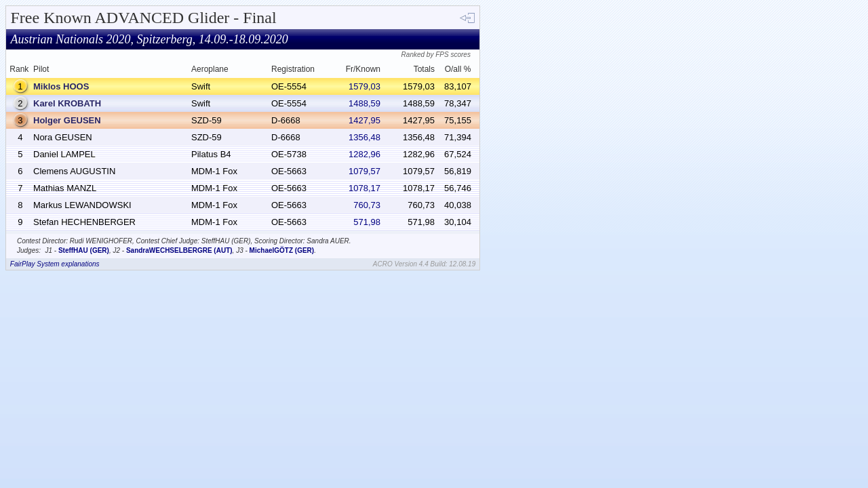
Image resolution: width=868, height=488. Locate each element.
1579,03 (364, 86)
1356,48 (364, 137)
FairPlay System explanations (55, 264)
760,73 (367, 205)
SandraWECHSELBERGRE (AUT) (179, 250)
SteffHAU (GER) (84, 250)
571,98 (367, 222)
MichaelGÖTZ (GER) (282, 250)
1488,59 (364, 103)
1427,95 (364, 120)
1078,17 (364, 188)
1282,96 (364, 154)
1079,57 (364, 171)
